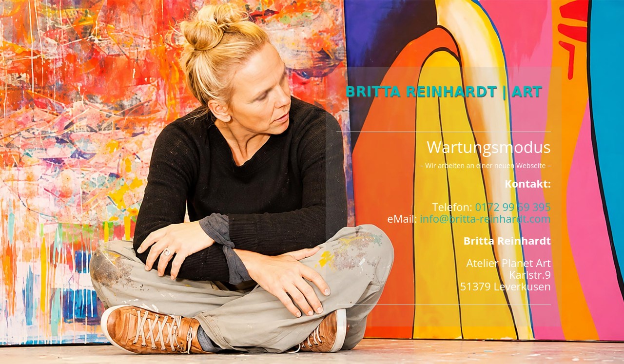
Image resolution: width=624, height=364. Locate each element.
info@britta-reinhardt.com (485, 218)
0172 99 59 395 (513, 207)
